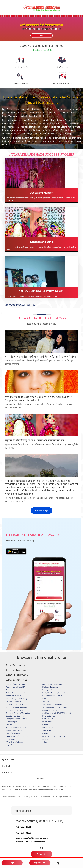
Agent (8, 690)
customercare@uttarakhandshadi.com (33, 838)
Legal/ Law (10, 745)
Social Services (48, 727)
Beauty (45, 733)
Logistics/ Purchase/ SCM (52, 684)
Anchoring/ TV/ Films (14, 696)
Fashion (9, 725)
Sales (45, 699)
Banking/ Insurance (13, 701)
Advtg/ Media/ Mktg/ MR (15, 687)
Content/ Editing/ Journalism (17, 707)
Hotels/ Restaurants (14, 733)
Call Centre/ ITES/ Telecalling (17, 704)
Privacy (27, 796)
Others (45, 742)
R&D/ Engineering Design (52, 696)
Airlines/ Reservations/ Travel (17, 693)
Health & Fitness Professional (54, 736)
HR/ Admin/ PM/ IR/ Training (17, 736)
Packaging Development (52, 690)
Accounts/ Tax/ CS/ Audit (15, 684)
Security (46, 701)
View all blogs (42, 511)
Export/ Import (12, 722)
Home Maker (47, 722)
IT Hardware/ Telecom (14, 742)
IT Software (10, 739)
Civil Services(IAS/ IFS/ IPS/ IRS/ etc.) (57, 713)
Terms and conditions (11, 796)
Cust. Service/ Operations (16, 716)
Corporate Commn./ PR (15, 710)
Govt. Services (48, 719)
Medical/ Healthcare (50, 687)
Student (45, 739)
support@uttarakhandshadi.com (31, 842)
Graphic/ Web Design (14, 730)
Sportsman (47, 730)
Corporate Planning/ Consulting (18, 713)
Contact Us (41, 854)
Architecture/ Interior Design (17, 699)
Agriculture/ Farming (50, 710)
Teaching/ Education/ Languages (55, 707)
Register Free (40, 863)
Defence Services (49, 716)
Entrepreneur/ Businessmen (17, 719)
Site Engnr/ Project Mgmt (52, 704)
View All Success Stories (20, 305)
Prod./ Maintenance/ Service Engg (55, 693)
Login (12, 863)
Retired (45, 725)
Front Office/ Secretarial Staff (17, 727)
